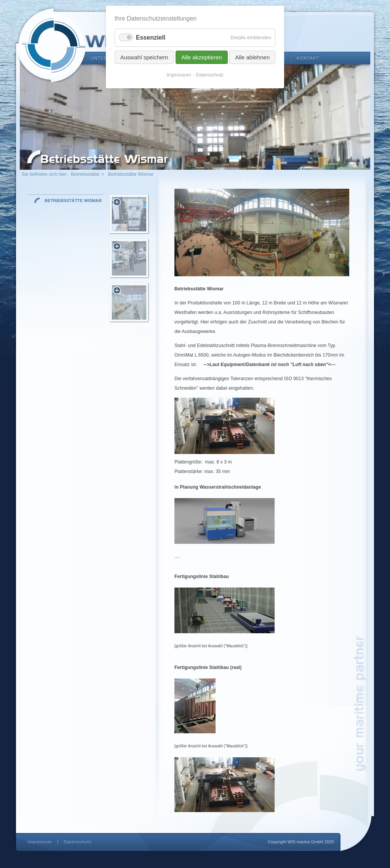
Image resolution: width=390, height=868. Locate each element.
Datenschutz (78, 842)
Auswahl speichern (144, 57)
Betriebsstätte (85, 174)
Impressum (40, 842)
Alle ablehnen (252, 57)
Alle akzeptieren (202, 57)
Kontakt (308, 58)
